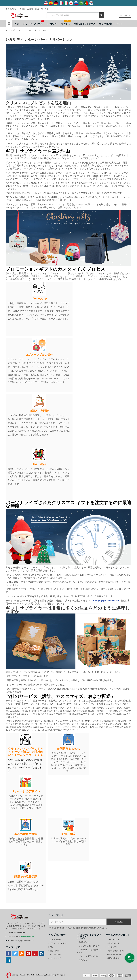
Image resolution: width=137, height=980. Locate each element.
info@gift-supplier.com (25, 941)
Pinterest (35, 953)
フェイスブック (8, 953)
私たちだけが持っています (89, 946)
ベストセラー (55, 954)
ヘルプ (45, 9)
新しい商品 (55, 951)
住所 (23, 9)
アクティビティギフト (116, 951)
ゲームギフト (113, 947)
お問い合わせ (33, 9)
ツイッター (15, 953)
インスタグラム (42, 953)
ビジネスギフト (113, 940)
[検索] (75, 15)
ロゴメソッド (12, 9)
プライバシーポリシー (59, 943)
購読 (119, 922)
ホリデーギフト (113, 943)
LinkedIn (8, 960)
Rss (22, 953)
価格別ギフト (84, 942)
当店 (52, 947)
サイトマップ (55, 958)
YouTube (28, 953)
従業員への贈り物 (114, 954)
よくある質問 (55, 940)
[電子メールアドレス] (77, 922)
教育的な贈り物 (113, 958)
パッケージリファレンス (88, 956)
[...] (39, 929)
